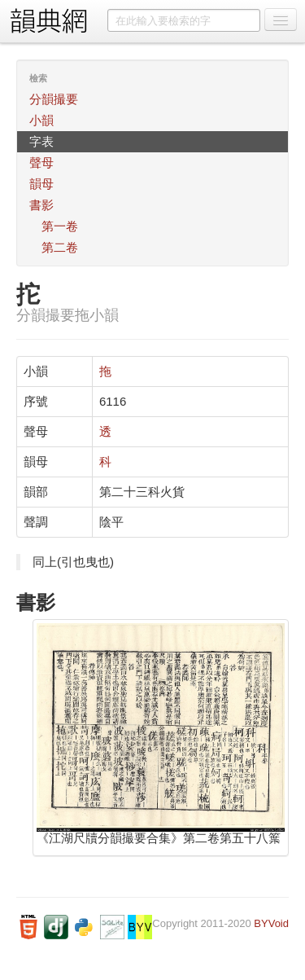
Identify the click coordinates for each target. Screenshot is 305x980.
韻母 (41, 184)
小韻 (41, 120)
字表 (41, 141)
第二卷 (60, 247)
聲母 (41, 163)
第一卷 (60, 226)
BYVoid (271, 923)
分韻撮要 (54, 99)
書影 (41, 205)
